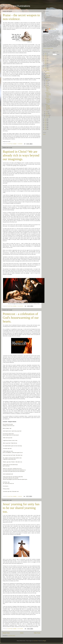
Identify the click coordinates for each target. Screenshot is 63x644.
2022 (46, 59)
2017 (46, 67)
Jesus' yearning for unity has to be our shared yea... (48, 107)
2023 (46, 57)
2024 (46, 55)
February (47, 115)
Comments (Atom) (12, 636)
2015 (46, 119)
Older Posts (37, 633)
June (47, 84)
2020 (46, 62)
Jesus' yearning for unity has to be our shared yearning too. (21, 508)
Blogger (45, 641)
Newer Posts (6, 633)
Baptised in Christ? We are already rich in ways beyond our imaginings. (21, 155)
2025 (46, 53)
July (46, 82)
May (46, 85)
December (48, 70)
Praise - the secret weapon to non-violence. (48, 89)
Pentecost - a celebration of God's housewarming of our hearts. (21, 318)
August (47, 80)
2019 (46, 64)
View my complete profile (48, 48)
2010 (46, 128)
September (48, 77)
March (47, 114)
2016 (46, 69)
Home (22, 633)
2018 (46, 65)
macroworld (35, 641)
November (48, 73)
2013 (46, 122)
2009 (46, 129)
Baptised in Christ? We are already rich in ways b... (48, 95)
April (47, 112)
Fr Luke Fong (53, 29)
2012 (46, 124)
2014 (46, 121)
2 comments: (20, 144)
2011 (46, 126)
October (47, 76)
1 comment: (20, 496)
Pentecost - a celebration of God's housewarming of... (48, 101)
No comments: (20, 306)
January (47, 117)
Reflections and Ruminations (15, 6)
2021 (46, 60)
